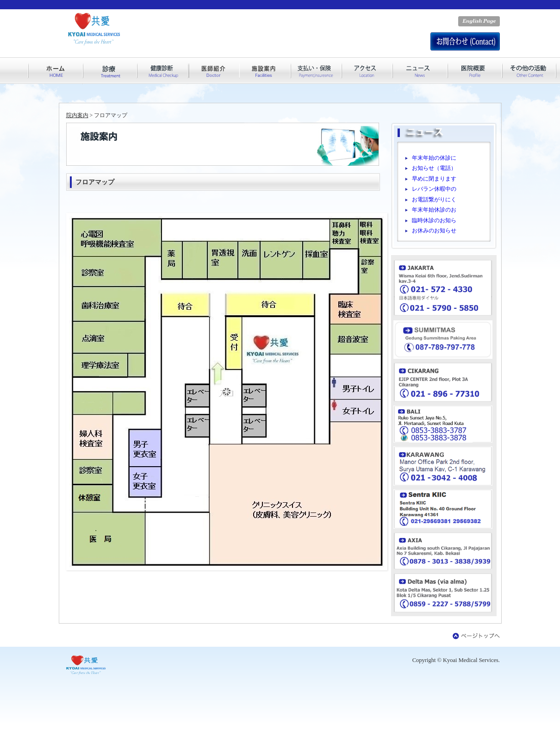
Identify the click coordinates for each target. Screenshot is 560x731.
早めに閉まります (434, 179)
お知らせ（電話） (434, 168)
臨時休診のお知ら (434, 220)
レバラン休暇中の (434, 189)
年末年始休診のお (434, 210)
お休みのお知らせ (434, 231)
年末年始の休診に (434, 158)
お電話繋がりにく (434, 200)
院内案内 (77, 115)
